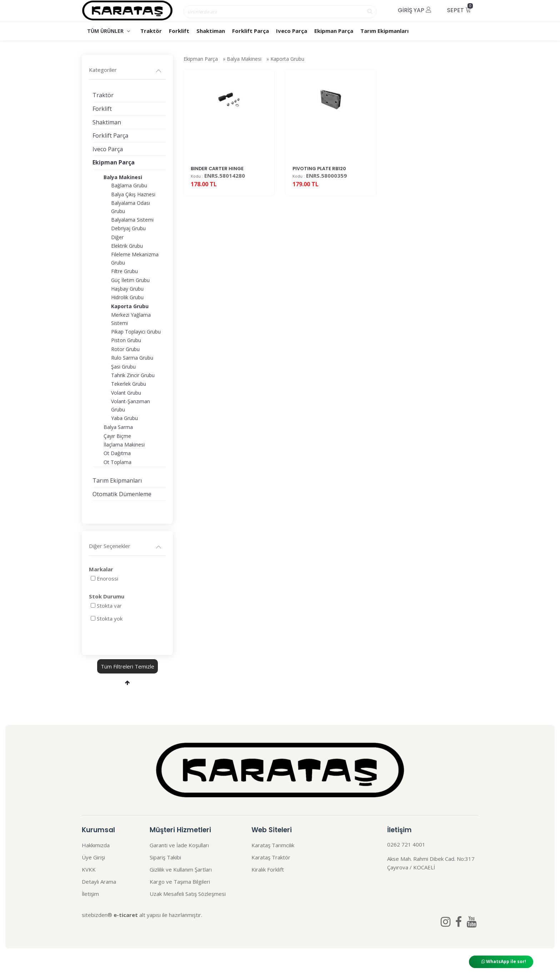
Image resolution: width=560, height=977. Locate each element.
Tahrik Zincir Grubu (133, 375)
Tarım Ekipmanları (384, 31)
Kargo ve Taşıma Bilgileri (180, 882)
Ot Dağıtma (117, 453)
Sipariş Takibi (165, 857)
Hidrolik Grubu (127, 297)
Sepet (460, 9)
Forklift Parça (251, 31)
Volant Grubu (126, 393)
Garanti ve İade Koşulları (179, 845)
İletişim (90, 894)
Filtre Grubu (124, 271)
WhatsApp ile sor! (504, 961)
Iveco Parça (292, 31)
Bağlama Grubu (129, 185)
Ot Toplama (117, 462)
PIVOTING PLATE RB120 (319, 182)
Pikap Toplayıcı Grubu (136, 332)
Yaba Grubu (124, 418)
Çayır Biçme (117, 436)
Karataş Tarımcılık (273, 845)
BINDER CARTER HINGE (217, 182)
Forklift (179, 31)
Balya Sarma (118, 427)
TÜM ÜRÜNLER (109, 31)
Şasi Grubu (123, 367)
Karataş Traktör (271, 857)
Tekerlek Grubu (129, 384)
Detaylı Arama (99, 882)
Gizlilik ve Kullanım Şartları (181, 869)
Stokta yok (110, 618)
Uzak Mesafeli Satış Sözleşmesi (188, 894)
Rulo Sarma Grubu (132, 358)
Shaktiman (211, 31)
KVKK (89, 869)
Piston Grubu (126, 340)
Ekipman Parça (334, 31)
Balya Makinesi (244, 61)
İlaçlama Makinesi (124, 445)
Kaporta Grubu (287, 61)
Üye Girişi (93, 857)
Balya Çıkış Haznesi (133, 194)
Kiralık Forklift (268, 869)
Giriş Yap (415, 10)
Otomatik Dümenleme (122, 494)
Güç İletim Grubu (130, 280)
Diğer (117, 237)
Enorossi (107, 578)
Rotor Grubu (125, 349)
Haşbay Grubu (127, 289)
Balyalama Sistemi (132, 220)
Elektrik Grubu (127, 246)
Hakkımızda (96, 845)
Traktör (151, 31)
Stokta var (109, 606)
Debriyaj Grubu (128, 228)
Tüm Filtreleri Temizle (127, 666)
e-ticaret (126, 915)
